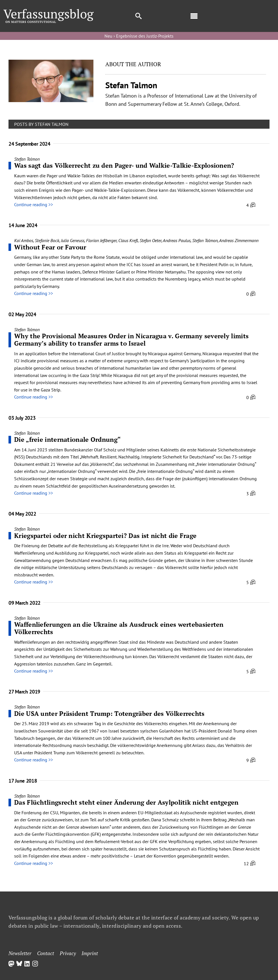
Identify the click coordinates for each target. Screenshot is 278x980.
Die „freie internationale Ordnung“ (67, 439)
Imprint (90, 953)
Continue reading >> (34, 204)
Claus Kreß (128, 240)
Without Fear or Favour (50, 247)
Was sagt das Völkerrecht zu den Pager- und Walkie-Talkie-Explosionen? (124, 165)
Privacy (68, 953)
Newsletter (20, 953)
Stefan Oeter (150, 240)
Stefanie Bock (47, 240)
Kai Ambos (24, 240)
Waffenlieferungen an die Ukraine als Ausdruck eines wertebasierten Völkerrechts (119, 628)
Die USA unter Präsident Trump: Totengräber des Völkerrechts (109, 713)
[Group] (49, 11)
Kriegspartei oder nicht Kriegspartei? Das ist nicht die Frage (105, 536)
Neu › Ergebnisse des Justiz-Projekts (139, 36)
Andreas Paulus (177, 240)
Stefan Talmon (27, 159)
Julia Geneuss (73, 240)
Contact (46, 953)
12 (250, 863)
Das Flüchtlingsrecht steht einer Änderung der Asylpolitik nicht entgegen (126, 802)
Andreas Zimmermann (239, 240)
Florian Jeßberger (101, 240)
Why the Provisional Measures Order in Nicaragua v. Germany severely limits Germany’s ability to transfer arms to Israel (131, 340)
